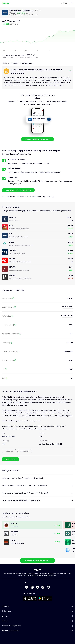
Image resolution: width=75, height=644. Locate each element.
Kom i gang (10, 459)
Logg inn (64, 3)
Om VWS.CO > (13, 63)
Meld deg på (5, 55)
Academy (50, 197)
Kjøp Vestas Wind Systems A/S (38, 139)
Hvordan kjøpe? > (27, 63)
